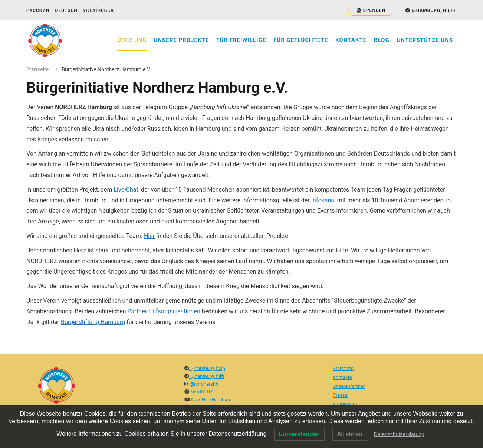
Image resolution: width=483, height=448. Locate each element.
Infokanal (323, 200)
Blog (382, 40)
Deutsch (66, 10)
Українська (98, 10)
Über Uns (132, 40)
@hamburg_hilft (207, 376)
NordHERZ (201, 392)
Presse (340, 395)
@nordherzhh (203, 384)
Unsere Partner (349, 386)
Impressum (345, 404)
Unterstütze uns (425, 40)
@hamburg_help (207, 368)
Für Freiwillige (241, 40)
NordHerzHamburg (211, 400)
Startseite (343, 368)
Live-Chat (126, 189)
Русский (38, 10)
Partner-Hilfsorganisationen (164, 311)
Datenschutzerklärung (399, 434)
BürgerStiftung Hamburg (93, 322)
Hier (149, 236)
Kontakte (351, 40)
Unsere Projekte (182, 40)
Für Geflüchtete (301, 40)
